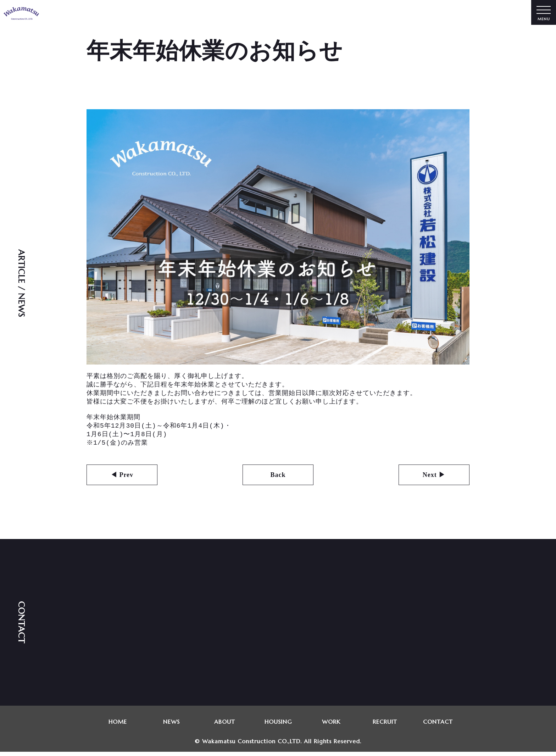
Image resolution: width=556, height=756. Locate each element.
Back (278, 479)
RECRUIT (385, 726)
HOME (118, 726)
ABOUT (225, 726)
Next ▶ (434, 479)
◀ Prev (122, 479)
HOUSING (278, 726)
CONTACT (438, 726)
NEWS (171, 726)
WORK (332, 726)
